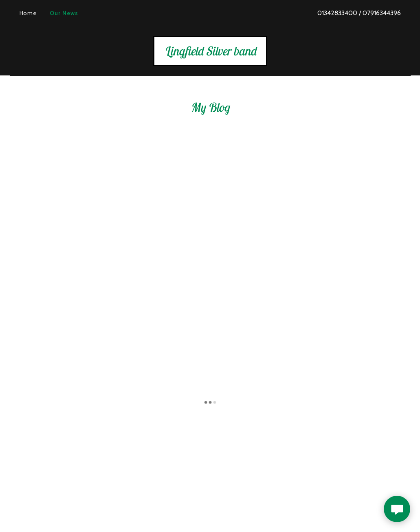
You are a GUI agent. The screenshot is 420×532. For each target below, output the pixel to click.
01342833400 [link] (337, 13)
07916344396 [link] (382, 13)
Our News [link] (64, 13)
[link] (210, 53)
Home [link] (28, 13)
